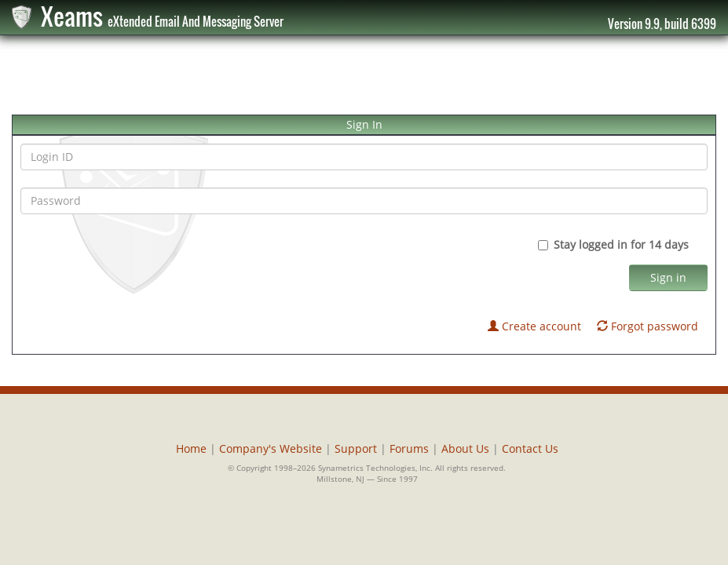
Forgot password (648, 326)
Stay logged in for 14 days (623, 244)
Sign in (668, 277)
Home (191, 448)
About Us (465, 448)
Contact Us (530, 448)
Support (356, 448)
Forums (409, 448)
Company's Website (271, 448)
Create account (534, 326)
